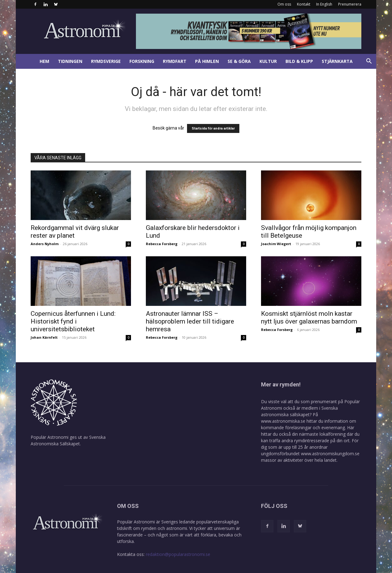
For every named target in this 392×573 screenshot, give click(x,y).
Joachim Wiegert (276, 244)
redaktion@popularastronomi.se (178, 554)
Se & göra (239, 61)
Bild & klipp (299, 61)
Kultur (268, 61)
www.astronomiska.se (283, 421)
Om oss (284, 4)
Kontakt (304, 4)
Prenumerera (350, 4)
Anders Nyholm (45, 244)
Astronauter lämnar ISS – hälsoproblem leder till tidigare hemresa (190, 321)
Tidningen (70, 61)
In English (324, 4)
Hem (44, 61)
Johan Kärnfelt (44, 337)
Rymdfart (175, 61)
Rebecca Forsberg (162, 244)
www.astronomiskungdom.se (330, 454)
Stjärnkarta (337, 61)
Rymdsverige (106, 61)
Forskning (142, 61)
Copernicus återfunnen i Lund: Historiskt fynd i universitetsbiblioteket (73, 321)
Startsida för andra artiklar (213, 128)
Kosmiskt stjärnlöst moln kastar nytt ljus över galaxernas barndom (309, 317)
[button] (369, 62)
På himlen (207, 61)
